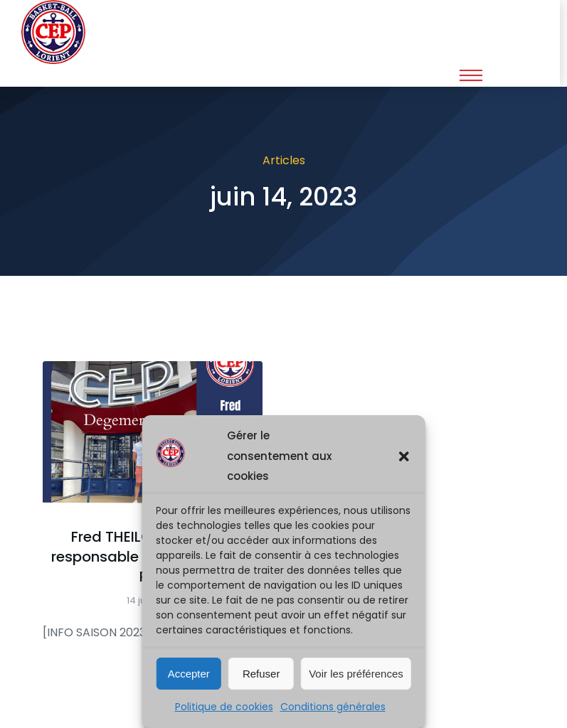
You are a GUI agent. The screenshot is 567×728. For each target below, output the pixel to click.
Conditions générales (333, 707)
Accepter (189, 674)
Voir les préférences (356, 674)
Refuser (261, 674)
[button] (404, 456)
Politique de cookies (224, 707)
